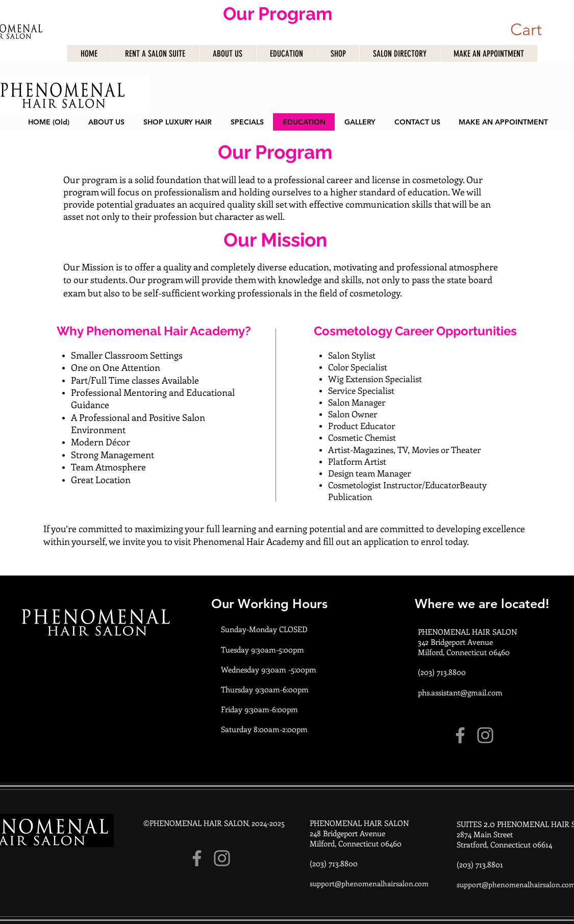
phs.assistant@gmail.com (460, 692)
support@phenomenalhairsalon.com (369, 883)
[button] (524, 29)
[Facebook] (460, 735)
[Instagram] (485, 735)
